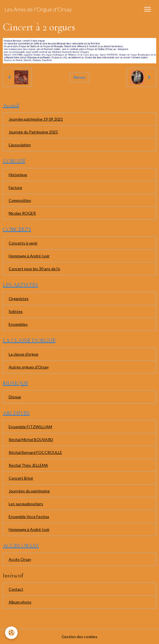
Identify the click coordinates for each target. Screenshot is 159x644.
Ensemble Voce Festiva (29, 517)
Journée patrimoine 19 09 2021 (36, 119)
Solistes (16, 311)
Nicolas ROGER (22, 213)
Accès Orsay (20, 559)
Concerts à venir (23, 243)
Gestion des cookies (79, 637)
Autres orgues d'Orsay (29, 367)
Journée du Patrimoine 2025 (33, 132)
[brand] (38, 9)
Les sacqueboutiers (26, 504)
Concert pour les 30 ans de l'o (34, 269)
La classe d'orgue (24, 354)
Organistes (19, 299)
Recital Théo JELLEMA (28, 465)
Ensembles (18, 324)
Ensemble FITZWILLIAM (30, 427)
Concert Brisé (21, 478)
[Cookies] (11, 633)
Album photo (20, 602)
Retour (79, 77)
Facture (15, 187)
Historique (18, 175)
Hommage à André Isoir (29, 256)
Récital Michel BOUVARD (31, 440)
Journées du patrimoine (29, 491)
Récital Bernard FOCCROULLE (35, 452)
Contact (16, 589)
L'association (20, 145)
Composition (20, 200)
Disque (15, 397)
